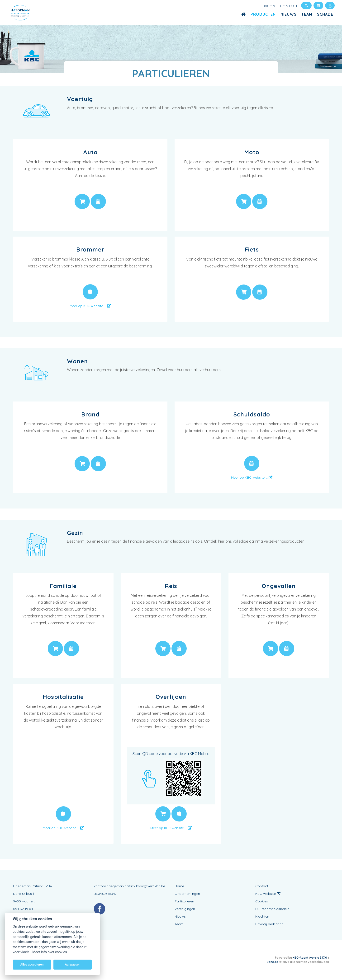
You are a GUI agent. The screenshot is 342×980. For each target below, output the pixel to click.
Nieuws (289, 14)
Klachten (262, 916)
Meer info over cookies (50, 952)
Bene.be (273, 962)
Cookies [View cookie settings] (262, 901)
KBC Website (268, 894)
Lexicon (268, 6)
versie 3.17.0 (319, 958)
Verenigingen (185, 909)
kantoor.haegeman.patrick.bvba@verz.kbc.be (129, 886)
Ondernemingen (187, 894)
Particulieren (184, 901)
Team (307, 14)
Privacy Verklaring (269, 924)
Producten (263, 14)
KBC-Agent (300, 958)
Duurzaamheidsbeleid (272, 909)
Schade (325, 14)
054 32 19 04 (23, 909)
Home (179, 886)
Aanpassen (73, 964)
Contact (289, 6)
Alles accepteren (32, 964)
